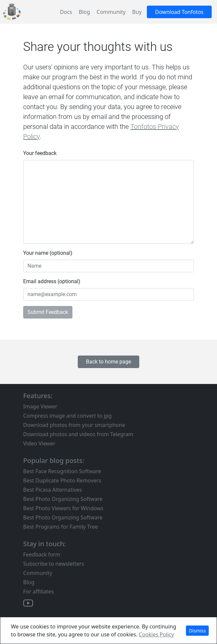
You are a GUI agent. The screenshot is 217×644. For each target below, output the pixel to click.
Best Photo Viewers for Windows (63, 508)
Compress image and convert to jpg (67, 416)
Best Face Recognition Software (62, 471)
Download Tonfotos (179, 12)
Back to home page (108, 362)
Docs (66, 12)
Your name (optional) (48, 253)
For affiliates (39, 591)
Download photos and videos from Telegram (78, 434)
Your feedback (40, 153)
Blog (84, 12)
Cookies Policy (156, 634)
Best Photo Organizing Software (63, 499)
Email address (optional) (52, 281)
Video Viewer (39, 443)
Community (111, 12)
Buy (137, 12)
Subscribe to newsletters (54, 564)
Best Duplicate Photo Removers (62, 480)
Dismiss (197, 631)
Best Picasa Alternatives (53, 490)
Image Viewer (40, 406)
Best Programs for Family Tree (61, 527)
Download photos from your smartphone (74, 425)
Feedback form (42, 554)
